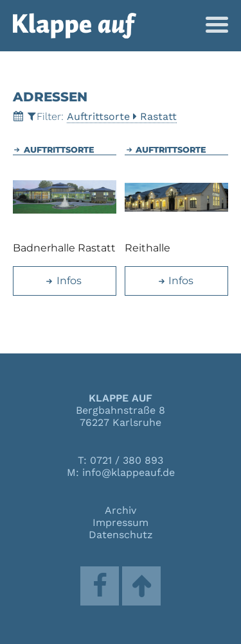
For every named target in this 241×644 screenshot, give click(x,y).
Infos (63, 281)
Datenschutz (121, 535)
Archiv (121, 510)
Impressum (121, 522)
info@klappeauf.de (129, 472)
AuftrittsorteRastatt (122, 116)
